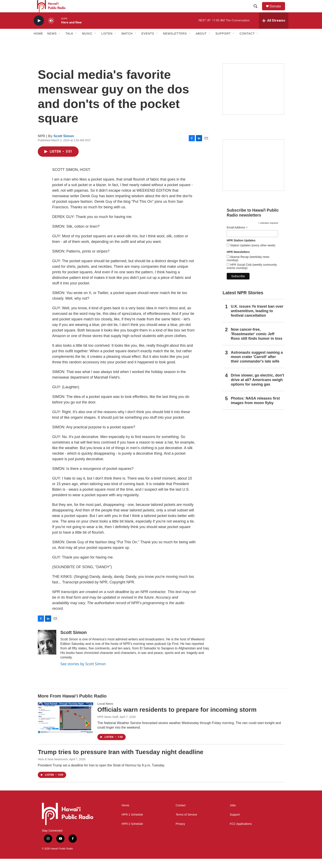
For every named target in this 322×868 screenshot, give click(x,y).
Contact (181, 815)
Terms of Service (186, 824)
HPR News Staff (108, 726)
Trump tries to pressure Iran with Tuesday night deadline (121, 761)
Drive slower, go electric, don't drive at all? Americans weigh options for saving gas (257, 389)
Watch (127, 43)
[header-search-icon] (257, 11)
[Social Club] (253, 174)
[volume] (51, 30)
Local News (105, 713)
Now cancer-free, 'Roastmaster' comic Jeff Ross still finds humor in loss (257, 343)
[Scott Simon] (47, 651)
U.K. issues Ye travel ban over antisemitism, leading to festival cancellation (257, 320)
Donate (278, 11)
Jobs (233, 815)
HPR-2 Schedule (132, 833)
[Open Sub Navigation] (60, 43)
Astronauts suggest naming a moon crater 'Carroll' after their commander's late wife (257, 366)
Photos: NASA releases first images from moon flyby (255, 410)
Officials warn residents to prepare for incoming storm (177, 719)
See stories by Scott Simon (83, 673)
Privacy (180, 833)
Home (38, 43)
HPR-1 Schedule (132, 824)
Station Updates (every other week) (252, 255)
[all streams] (274, 30)
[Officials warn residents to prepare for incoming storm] (66, 727)
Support (235, 824)
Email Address (237, 237)
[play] (39, 30)
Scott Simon (64, 145)
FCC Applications (241, 833)
